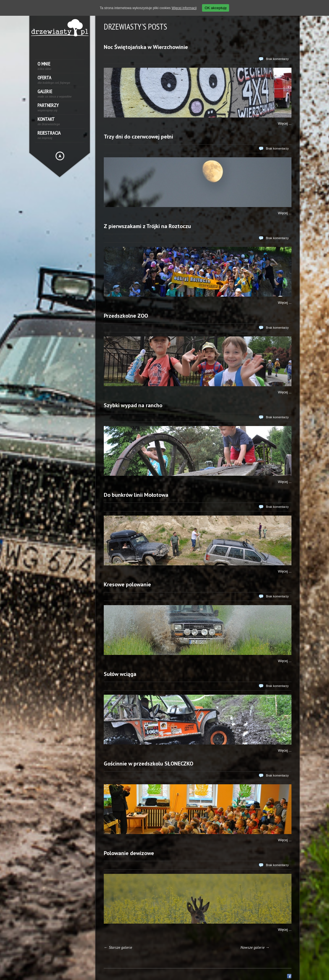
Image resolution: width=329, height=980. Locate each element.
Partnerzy (48, 107)
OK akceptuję (216, 8)
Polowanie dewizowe (129, 853)
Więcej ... (285, 124)
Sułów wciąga (120, 674)
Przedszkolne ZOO (126, 316)
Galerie (55, 94)
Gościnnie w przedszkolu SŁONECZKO (148, 764)
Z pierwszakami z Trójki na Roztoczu (147, 226)
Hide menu (60, 156)
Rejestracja (49, 135)
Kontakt (49, 121)
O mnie (44, 66)
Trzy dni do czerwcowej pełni (138, 137)
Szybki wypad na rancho (133, 405)
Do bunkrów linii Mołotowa (136, 495)
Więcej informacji (184, 8)
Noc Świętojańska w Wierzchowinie (146, 47)
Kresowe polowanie (127, 584)
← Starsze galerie (118, 947)
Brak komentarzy (277, 59)
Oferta (54, 80)
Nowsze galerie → (255, 947)
